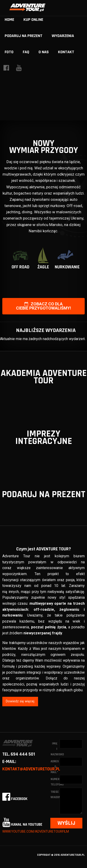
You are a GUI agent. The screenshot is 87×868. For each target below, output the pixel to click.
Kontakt (66, 52)
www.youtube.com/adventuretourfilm (36, 831)
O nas (44, 52)
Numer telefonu (55, 782)
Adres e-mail (55, 767)
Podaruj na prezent (24, 36)
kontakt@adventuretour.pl (31, 769)
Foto (9, 52)
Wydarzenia (63, 36)
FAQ (26, 52)
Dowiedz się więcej (20, 701)
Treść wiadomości (55, 795)
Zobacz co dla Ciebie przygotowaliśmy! (43, 306)
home (9, 20)
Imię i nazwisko (55, 749)
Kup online (33, 20)
